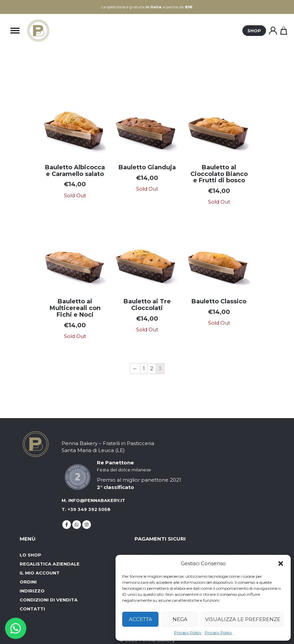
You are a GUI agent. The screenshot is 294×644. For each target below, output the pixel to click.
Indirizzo (32, 591)
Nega (180, 619)
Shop (254, 31)
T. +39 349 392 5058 (86, 509)
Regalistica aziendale (50, 564)
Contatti (32, 609)
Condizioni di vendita (49, 600)
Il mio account (40, 573)
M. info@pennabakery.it (93, 500)
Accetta (141, 619)
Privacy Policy (188, 633)
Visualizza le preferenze (243, 619)
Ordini (28, 582)
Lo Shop (30, 555)
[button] (281, 563)
